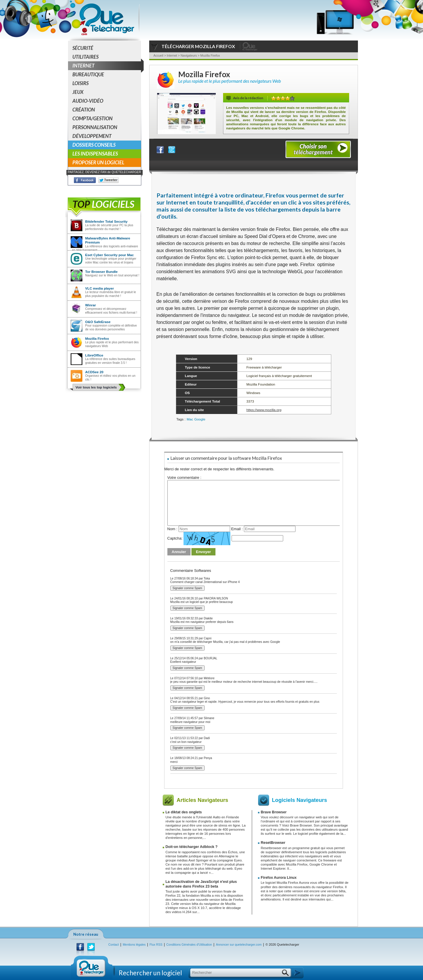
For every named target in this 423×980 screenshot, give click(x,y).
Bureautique (88, 74)
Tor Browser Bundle (102, 272)
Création (84, 110)
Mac (190, 419)
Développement (92, 136)
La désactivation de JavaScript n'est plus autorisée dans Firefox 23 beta (201, 884)
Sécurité (83, 48)
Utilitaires (85, 57)
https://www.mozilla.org (264, 410)
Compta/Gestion (92, 118)
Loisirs (80, 83)
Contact (114, 945)
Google (200, 419)
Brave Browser (274, 812)
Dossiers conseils (94, 145)
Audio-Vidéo (88, 101)
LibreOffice (94, 355)
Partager (164, 148)
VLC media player (100, 288)
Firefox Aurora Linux (279, 878)
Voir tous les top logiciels (96, 387)
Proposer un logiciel (98, 162)
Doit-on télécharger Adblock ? (192, 847)
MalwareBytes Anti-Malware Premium (108, 240)
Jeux (78, 92)
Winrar (91, 305)
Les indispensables (95, 154)
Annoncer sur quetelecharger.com (239, 945)
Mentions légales (134, 945)
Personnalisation (95, 127)
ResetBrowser (273, 843)
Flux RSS (156, 945)
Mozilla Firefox (97, 338)
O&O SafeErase (98, 322)
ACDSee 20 (94, 372)
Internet (107, 66)
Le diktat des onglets (184, 812)
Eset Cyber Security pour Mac (110, 255)
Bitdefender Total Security (107, 221)
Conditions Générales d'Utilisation (189, 945)
